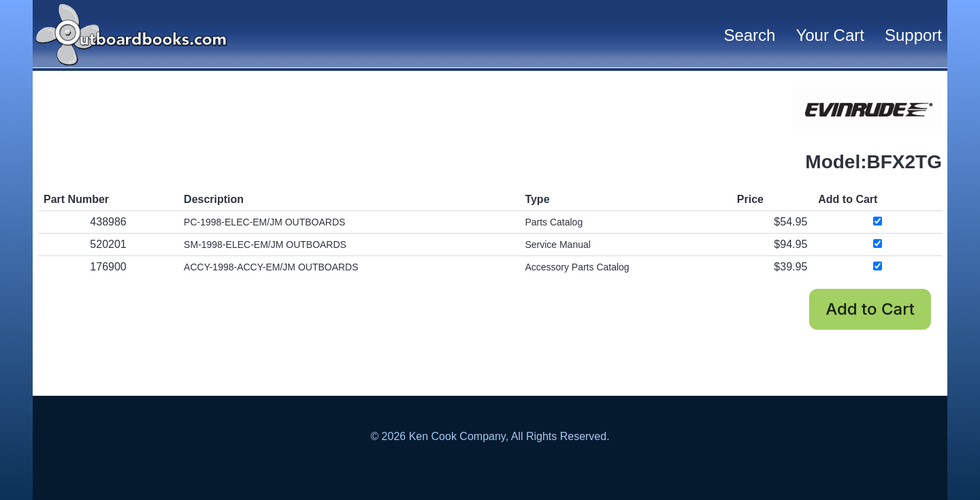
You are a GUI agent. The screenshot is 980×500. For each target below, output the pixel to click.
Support (913, 35)
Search (749, 35)
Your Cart (830, 35)
